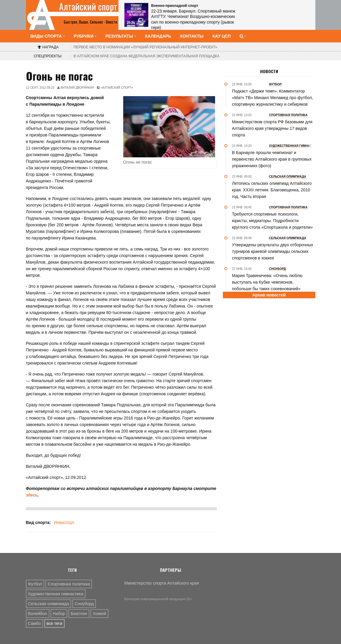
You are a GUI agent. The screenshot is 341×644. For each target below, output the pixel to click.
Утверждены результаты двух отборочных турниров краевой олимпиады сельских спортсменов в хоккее (273, 251)
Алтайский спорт (88, 7)
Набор (59, 614)
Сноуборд (84, 604)
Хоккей (99, 614)
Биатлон (79, 614)
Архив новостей (269, 295)
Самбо (34, 623)
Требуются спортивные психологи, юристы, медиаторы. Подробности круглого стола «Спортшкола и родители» (273, 221)
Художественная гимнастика (56, 594)
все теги (54, 623)
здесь (32, 495)
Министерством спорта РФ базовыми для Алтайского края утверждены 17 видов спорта (272, 128)
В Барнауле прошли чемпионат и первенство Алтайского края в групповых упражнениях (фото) (272, 159)
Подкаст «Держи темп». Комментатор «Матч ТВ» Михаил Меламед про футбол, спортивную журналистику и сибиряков (273, 98)
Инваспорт (64, 522)
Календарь (158, 36)
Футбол (35, 584)
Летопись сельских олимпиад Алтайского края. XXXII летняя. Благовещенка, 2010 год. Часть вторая (272, 190)
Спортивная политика (69, 584)
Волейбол (38, 614)
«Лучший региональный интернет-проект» (146, 47)
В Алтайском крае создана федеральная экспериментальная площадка (147, 56)
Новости (269, 71)
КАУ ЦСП (222, 36)
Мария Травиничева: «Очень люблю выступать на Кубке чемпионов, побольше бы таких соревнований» (267, 282)
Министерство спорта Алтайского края (162, 583)
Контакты (192, 36)
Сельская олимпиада (49, 604)
